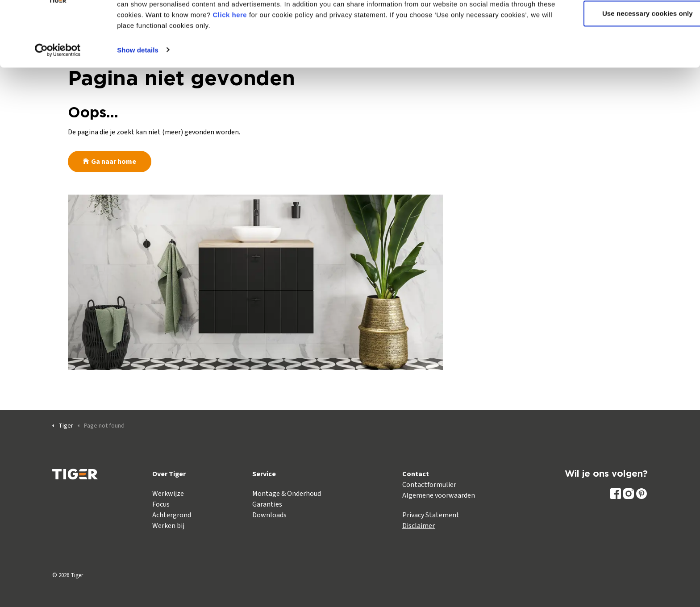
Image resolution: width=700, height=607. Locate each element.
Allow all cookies (626, 23)
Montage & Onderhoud (287, 494)
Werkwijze (168, 494)
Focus (161, 504)
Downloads (269, 515)
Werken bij (168, 526)
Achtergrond (172, 515)
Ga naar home (110, 162)
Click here (276, 54)
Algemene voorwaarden (439, 495)
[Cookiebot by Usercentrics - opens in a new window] (58, 89)
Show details (138, 89)
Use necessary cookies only (626, 53)
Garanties (267, 504)
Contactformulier (429, 485)
